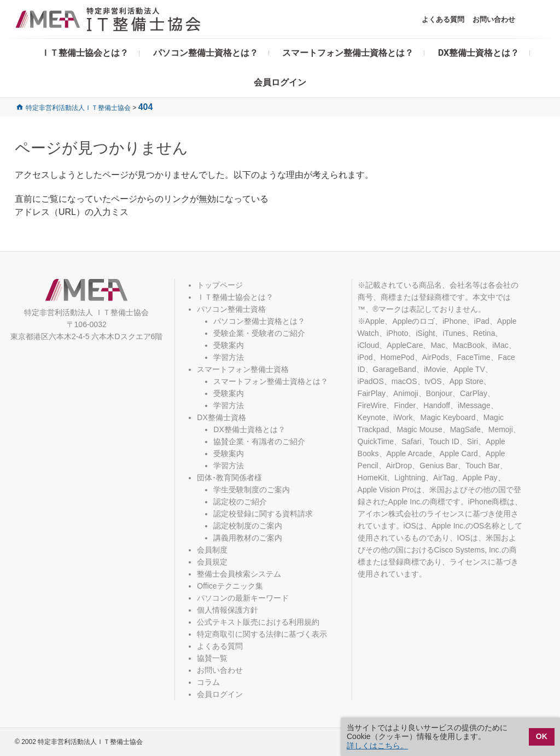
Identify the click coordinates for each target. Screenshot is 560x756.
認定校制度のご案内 (248, 526)
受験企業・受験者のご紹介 (259, 333)
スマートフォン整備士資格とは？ (348, 53)
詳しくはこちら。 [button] (377, 746)
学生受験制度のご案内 (252, 490)
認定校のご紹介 (240, 502)
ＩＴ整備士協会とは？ (85, 53)
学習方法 (229, 357)
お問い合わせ (494, 19)
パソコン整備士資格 (231, 309)
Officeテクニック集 (230, 586)
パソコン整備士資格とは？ (206, 53)
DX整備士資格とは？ (479, 53)
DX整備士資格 (221, 417)
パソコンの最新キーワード (243, 598)
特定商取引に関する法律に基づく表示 (262, 634)
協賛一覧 (212, 658)
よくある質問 (443, 19)
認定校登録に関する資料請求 (263, 514)
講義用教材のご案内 (248, 538)
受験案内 (229, 345)
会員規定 (212, 562)
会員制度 (212, 550)
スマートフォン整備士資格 (243, 369)
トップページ (220, 285)
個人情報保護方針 (227, 610)
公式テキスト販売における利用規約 (258, 622)
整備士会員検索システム (239, 574)
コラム (208, 682)
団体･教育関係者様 (229, 478)
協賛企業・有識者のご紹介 (259, 441)
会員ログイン (280, 82)
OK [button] (542, 736)
